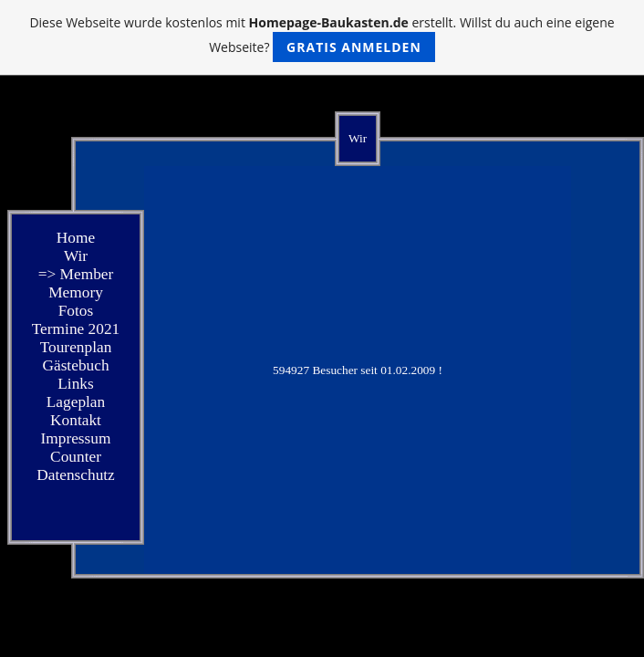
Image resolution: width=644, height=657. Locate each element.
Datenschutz (76, 475)
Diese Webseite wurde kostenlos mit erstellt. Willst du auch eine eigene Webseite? (322, 38)
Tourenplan (76, 347)
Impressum (75, 438)
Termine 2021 (76, 329)
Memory (76, 292)
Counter (76, 457)
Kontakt (76, 420)
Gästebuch (75, 365)
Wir (76, 256)
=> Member (76, 274)
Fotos (76, 311)
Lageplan (76, 402)
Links (75, 384)
